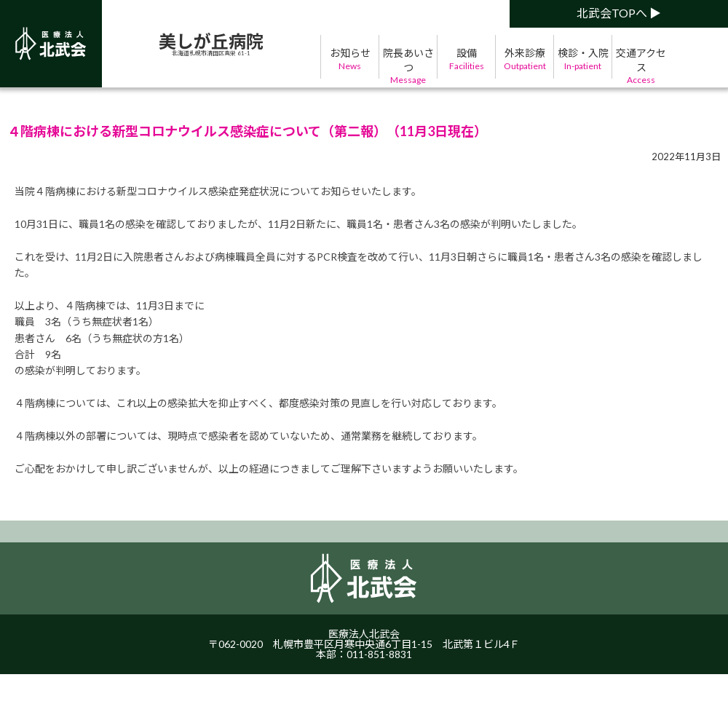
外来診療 (525, 59)
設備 (466, 59)
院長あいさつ (408, 67)
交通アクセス (641, 67)
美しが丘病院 (211, 41)
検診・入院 (583, 59)
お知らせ (350, 59)
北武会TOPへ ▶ (619, 13)
